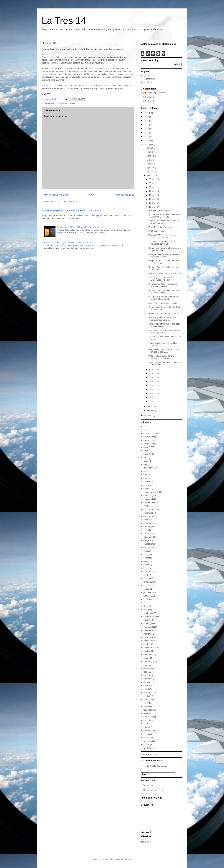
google (147, 547)
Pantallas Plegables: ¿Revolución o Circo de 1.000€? (72, 210)
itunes (146, 589)
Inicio (91, 195)
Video (44, 54)
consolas (147, 495)
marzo (150, 176)
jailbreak (147, 592)
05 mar (152, 385)
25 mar (152, 179)
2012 (147, 140)
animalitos (148, 444)
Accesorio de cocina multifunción (163, 303)
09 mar (152, 374)
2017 (147, 125)
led (145, 603)
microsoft (148, 637)
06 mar (152, 382)
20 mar (152, 187)
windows (147, 748)
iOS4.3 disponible (156, 231)
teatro (146, 706)
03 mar (152, 393)
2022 (147, 117)
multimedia (148, 648)
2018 (147, 121)
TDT (145, 703)
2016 (147, 129)
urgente (147, 727)
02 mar (152, 397)
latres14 (150, 101)
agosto (150, 156)
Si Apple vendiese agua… (160, 210)
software (147, 693)
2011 (147, 145)
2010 (147, 415)
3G (145, 430)
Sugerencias (149, 79)
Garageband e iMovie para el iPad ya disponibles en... (164, 256)
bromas (147, 475)
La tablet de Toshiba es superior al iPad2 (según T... (164, 222)
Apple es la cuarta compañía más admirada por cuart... (164, 243)
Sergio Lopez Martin (156, 93)
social (146, 689)
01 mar (152, 401)
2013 (147, 137)
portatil (147, 668)
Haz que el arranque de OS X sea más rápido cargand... (164, 298)
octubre (150, 152)
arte (145, 457)
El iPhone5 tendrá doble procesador (165, 273)
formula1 (147, 534)
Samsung (148, 682)
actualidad (148, 437)
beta (145, 464)
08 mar (152, 378)
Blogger (127, 859)
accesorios (148, 433)
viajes (146, 734)
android (147, 440)
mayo (149, 168)
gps (145, 551)
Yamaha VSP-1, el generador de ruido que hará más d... (163, 236)
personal (147, 665)
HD (145, 554)
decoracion (148, 509)
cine (145, 485)
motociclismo (149, 641)
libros (146, 606)
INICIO (144, 839)
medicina (63, 103)
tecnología (148, 710)
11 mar (152, 207)
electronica (148, 523)
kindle (146, 599)
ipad (145, 578)
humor (146, 561)
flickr (146, 530)
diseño (146, 520)
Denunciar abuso (151, 754)
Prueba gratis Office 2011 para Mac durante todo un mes (83, 227)
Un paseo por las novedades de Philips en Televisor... (163, 285)
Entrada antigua (124, 195)
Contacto (148, 82)
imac (146, 565)
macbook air (149, 616)
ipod (145, 585)
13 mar (152, 199)
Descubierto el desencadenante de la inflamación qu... (164, 332)
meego (147, 630)
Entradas (148, 786)
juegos (146, 596)
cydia (146, 506)
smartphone (149, 686)
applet (146, 451)
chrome (147, 478)
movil (146, 644)
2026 (147, 113)
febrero (150, 406)
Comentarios (150, 790)
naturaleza (148, 654)
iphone (147, 582)
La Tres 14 (64, 21)
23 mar (152, 183)
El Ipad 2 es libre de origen (161, 227)
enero (149, 410)
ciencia (54, 103)
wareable (148, 741)
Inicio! (146, 75)
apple (146, 447)
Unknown (151, 97)
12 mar (152, 203)
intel (145, 568)
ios (145, 575)
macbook (148, 613)
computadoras (150, 492)
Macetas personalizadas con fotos (164, 314)
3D (145, 426)
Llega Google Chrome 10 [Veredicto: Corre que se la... (165, 364)
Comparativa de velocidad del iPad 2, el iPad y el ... (164, 308)
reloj (145, 672)
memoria (147, 634)
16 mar (152, 195)
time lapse (148, 717)
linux (146, 610)
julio (149, 160)
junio (149, 164)
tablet (146, 700)
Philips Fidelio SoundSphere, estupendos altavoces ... (162, 357)
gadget (147, 540)
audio (146, 461)
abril (149, 172)
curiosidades (149, 502)
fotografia (148, 537)
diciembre (151, 148)
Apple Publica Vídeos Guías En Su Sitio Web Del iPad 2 (164, 216)
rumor (146, 675)
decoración (148, 513)
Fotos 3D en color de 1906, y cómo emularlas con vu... (164, 351)
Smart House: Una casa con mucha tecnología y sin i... (165, 292)
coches (147, 489)
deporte (147, 516)
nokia (146, 658)
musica (147, 651)
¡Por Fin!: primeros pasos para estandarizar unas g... (162, 319)
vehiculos (148, 731)
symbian (147, 696)
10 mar (152, 370)
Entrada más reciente (55, 195)
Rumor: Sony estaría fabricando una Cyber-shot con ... (165, 249)
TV (145, 724)
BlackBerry (148, 468)
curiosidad (148, 499)
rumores (147, 679)
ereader (147, 527)
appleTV (147, 454)
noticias (71, 103)
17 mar (152, 191)
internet (147, 572)
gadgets (147, 544)
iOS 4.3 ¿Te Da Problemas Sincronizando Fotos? (161, 279)
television (148, 713)
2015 (147, 133)
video (146, 738)
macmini (147, 620)
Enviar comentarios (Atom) (67, 201)
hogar (146, 558)
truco (146, 720)
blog (145, 471)
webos (146, 744)
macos (146, 623)
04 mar (152, 390)
